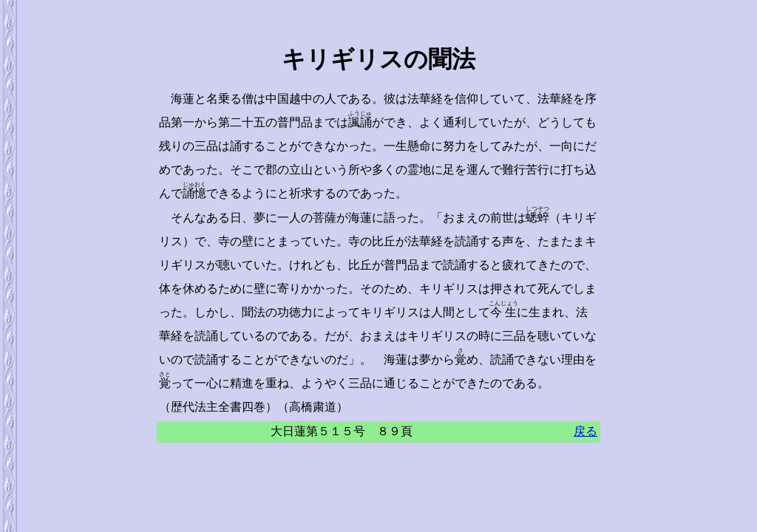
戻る (585, 431)
